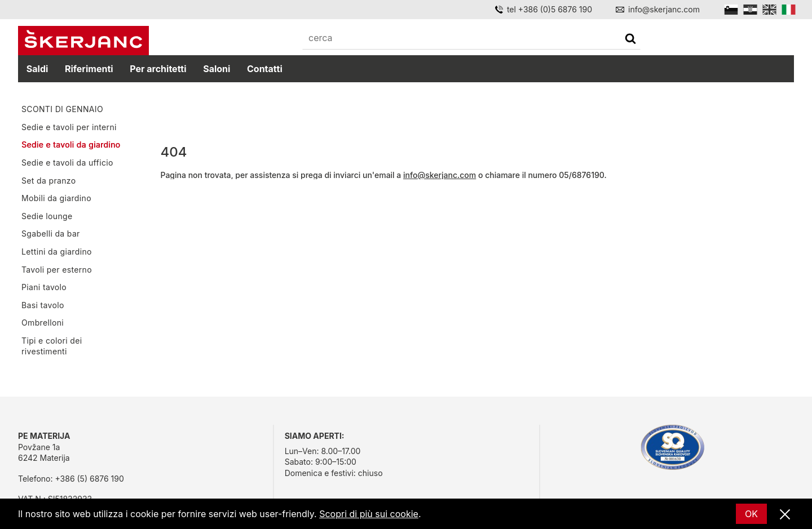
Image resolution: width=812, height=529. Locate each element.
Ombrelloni (43, 323)
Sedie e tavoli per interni (69, 127)
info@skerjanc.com (440, 175)
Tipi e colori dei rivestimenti (52, 346)
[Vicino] (785, 515)
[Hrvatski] (750, 10)
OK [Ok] (751, 514)
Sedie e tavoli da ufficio (67, 163)
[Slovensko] (731, 10)
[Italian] (789, 10)
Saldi (37, 69)
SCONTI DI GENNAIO (62, 109)
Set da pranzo (48, 181)
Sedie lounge (47, 216)
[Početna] (83, 41)
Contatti (265, 69)
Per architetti (158, 69)
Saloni (217, 69)
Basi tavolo (43, 305)
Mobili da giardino (56, 198)
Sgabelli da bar (51, 234)
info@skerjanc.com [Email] (664, 9)
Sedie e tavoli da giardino (71, 145)
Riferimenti (89, 69)
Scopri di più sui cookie (369, 514)
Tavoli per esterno (57, 270)
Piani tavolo (44, 287)
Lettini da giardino (57, 252)
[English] (769, 10)
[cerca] (630, 40)
